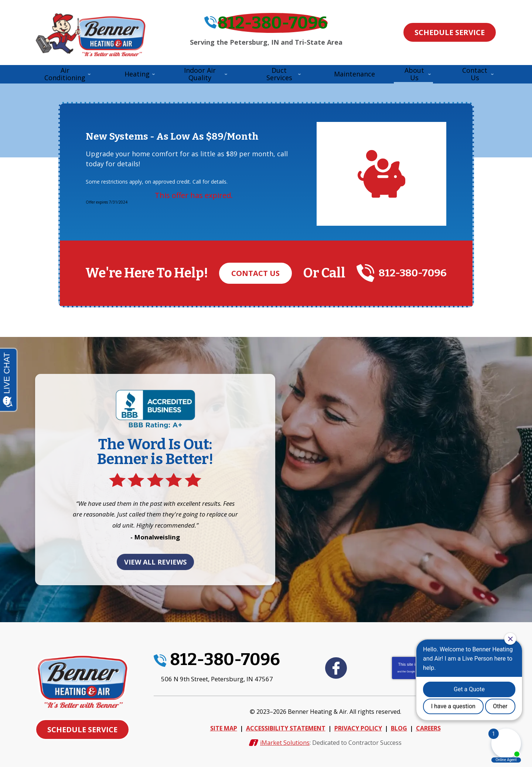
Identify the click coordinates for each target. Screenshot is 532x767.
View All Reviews (155, 565)
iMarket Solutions (285, 739)
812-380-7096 (273, 27)
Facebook (336, 669)
